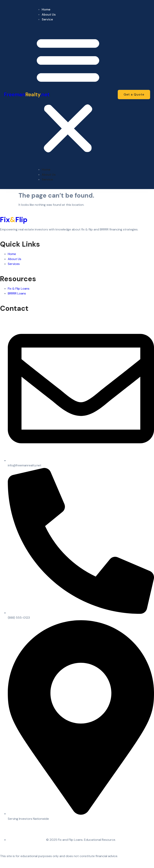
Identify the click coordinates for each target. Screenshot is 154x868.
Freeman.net (27, 95)
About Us (49, 14)
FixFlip (14, 220)
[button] (68, 95)
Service (47, 19)
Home (46, 9)
